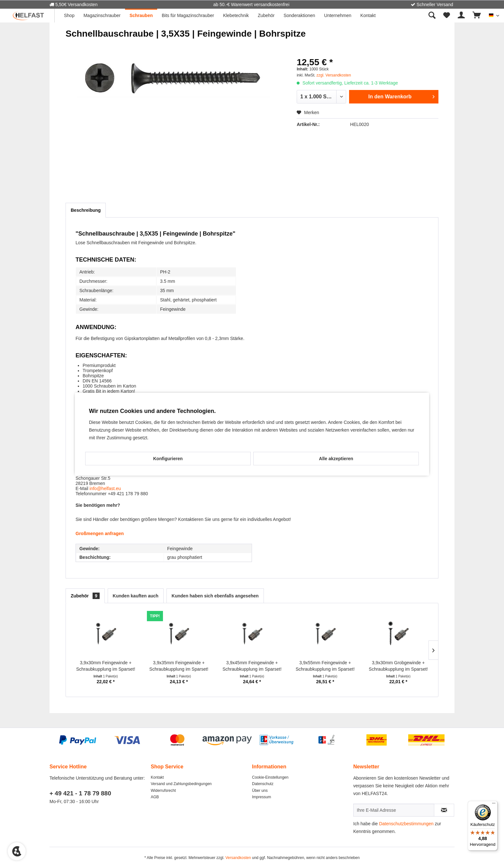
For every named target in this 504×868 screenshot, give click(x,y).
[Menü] (494, 805)
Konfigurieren (168, 459)
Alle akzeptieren (336, 459)
